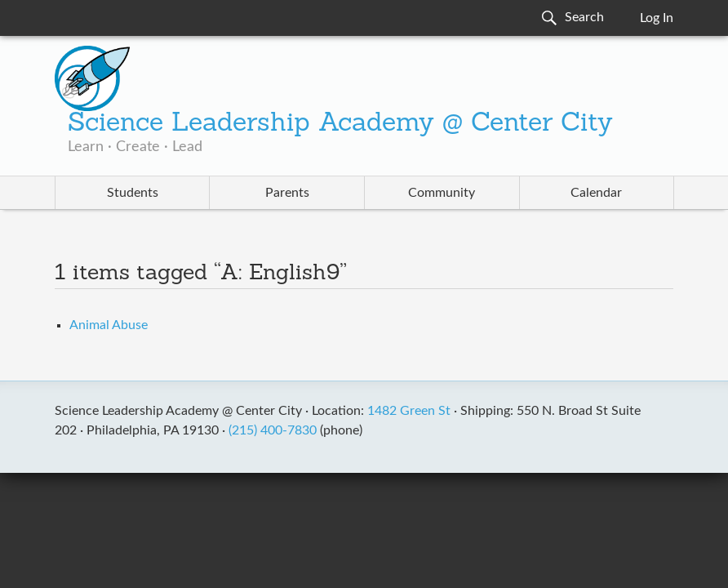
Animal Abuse (109, 325)
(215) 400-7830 (273, 430)
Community (442, 193)
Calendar (596, 193)
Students (133, 193)
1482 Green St (409, 411)
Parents (287, 193)
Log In (657, 18)
